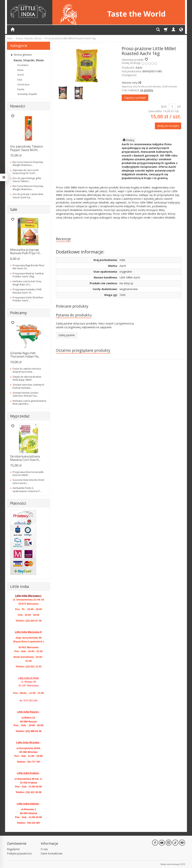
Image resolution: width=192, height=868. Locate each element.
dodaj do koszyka (168, 126)
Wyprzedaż (20, 416)
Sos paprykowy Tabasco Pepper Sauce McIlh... (27, 148)
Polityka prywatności (19, 853)
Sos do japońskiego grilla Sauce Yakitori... (27, 180)
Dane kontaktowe (52, 853)
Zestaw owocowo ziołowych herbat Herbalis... (28, 386)
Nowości (18, 106)
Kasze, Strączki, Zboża (29, 60)
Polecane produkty (72, 306)
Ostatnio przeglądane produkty (83, 350)
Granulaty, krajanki (27, 94)
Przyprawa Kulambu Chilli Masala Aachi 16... (27, 291)
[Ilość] (172, 107)
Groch (21, 75)
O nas (44, 849)
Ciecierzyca (23, 84)
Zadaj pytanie (67, 335)
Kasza (20, 70)
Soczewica (23, 65)
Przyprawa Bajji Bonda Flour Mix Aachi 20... (28, 267)
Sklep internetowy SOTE (173, 864)
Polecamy (18, 313)
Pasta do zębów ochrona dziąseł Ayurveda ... (27, 370)
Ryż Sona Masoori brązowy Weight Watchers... (28, 188)
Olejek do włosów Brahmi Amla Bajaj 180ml (27, 378)
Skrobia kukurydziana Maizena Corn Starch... (25, 458)
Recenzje (63, 239)
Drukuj (129, 140)
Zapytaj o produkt (135, 98)
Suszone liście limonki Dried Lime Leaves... (28, 481)
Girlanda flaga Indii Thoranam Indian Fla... (25, 355)
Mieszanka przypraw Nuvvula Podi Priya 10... (26, 251)
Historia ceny (131, 83)
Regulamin (13, 849)
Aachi (139, 68)
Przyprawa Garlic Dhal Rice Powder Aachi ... (28, 299)
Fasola (21, 89)
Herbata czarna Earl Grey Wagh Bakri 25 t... (27, 283)
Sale (14, 209)
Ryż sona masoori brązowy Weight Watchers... (28, 163)
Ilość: (164, 106)
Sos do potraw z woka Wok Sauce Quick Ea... (28, 196)
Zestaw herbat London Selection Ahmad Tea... (25, 394)
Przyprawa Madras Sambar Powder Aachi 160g (28, 275)
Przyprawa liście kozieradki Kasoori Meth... (28, 473)
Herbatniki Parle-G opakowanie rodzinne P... (27, 489)
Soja (20, 80)
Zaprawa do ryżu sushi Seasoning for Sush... (26, 172)
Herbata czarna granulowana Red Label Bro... (29, 402)
